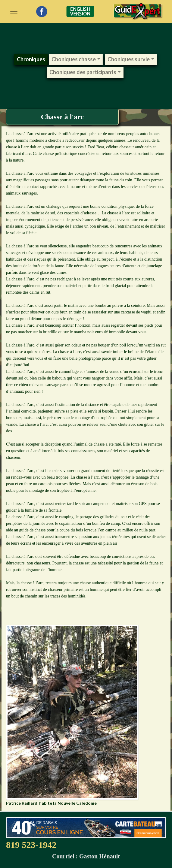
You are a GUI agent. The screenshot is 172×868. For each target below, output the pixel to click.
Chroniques (31, 59)
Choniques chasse (74, 59)
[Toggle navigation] (14, 11)
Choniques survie (129, 59)
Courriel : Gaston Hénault (86, 856)
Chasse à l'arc (62, 117)
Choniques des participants (83, 72)
